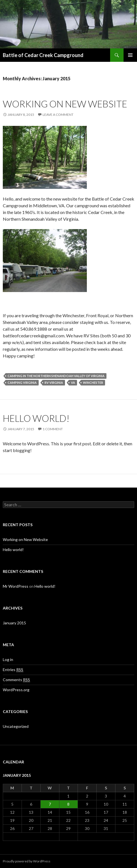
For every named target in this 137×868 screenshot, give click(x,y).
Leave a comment (58, 115)
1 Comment (53, 429)
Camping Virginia (22, 383)
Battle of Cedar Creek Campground (43, 55)
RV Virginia (54, 383)
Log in (8, 659)
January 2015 (14, 623)
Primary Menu (130, 55)
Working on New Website (65, 104)
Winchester (93, 383)
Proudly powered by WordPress (27, 861)
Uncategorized (16, 726)
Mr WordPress (16, 586)
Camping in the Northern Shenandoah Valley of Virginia (56, 376)
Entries (13, 670)
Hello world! (36, 418)
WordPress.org (16, 690)
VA (73, 383)
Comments (16, 680)
